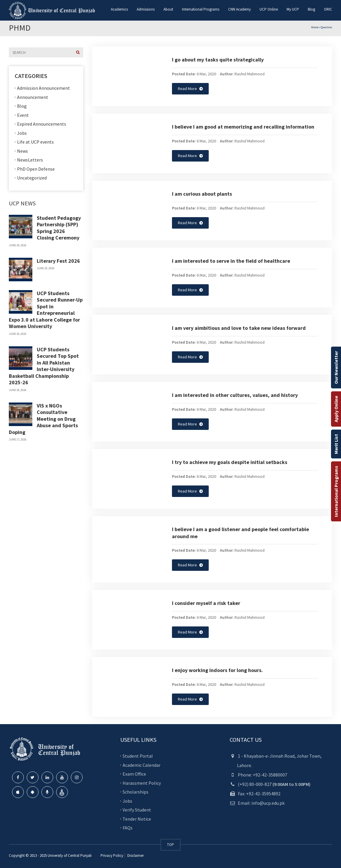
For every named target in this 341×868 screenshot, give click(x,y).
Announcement (33, 97)
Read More (190, 89)
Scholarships (136, 792)
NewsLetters (30, 160)
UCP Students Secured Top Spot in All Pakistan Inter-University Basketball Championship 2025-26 (44, 366)
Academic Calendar (142, 765)
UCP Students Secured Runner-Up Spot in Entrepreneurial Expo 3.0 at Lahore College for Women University (46, 310)
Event (23, 115)
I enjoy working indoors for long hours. (217, 670)
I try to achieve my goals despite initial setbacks (230, 462)
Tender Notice (137, 819)
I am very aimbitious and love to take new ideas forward (239, 328)
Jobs (22, 133)
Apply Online (336, 409)
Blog (311, 9)
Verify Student (137, 810)
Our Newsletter (336, 368)
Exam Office (134, 774)
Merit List (336, 444)
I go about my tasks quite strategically (218, 60)
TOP (170, 845)
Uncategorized (32, 178)
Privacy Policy (112, 855)
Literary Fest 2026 (58, 261)
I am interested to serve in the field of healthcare (231, 261)
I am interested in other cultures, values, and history (235, 395)
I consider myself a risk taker (206, 603)
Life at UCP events (35, 142)
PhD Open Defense (36, 169)
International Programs (336, 491)
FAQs (128, 828)
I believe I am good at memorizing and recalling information (243, 127)
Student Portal (138, 756)
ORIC (328, 9)
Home (315, 27)
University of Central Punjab (70, 855)
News (22, 151)
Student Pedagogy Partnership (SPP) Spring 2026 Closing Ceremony (59, 228)
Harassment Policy (142, 783)
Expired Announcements (42, 124)
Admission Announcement (44, 88)
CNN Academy (239, 9)
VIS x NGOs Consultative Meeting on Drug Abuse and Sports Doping (43, 419)
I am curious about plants (202, 194)
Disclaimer (135, 855)
